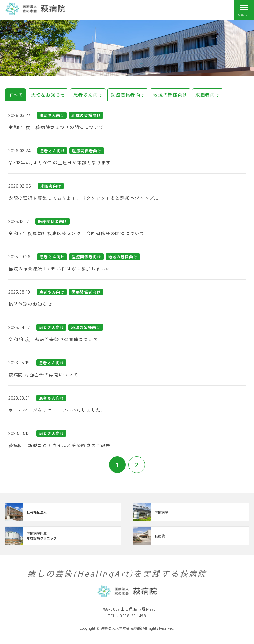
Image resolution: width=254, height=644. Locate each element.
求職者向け (208, 95)
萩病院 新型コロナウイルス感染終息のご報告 (59, 445)
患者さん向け (88, 95)
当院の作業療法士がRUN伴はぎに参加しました (59, 268)
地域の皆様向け (170, 95)
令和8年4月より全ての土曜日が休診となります (60, 162)
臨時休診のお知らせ (30, 304)
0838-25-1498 (133, 615)
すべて (16, 95)
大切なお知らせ (48, 95)
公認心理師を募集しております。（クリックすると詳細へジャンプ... (84, 198)
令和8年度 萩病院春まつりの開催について (56, 127)
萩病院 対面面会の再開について (43, 375)
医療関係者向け (128, 95)
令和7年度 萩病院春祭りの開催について (53, 339)
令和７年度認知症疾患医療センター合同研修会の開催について (76, 233)
